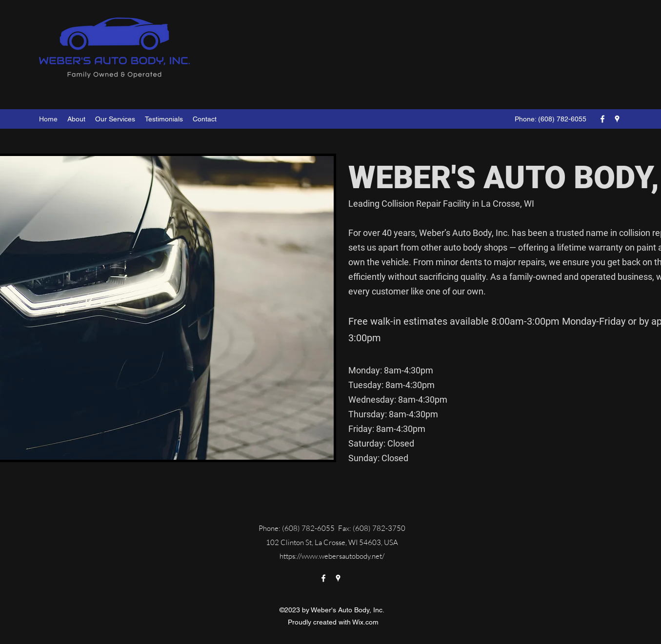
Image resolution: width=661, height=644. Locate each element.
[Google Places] (617, 119)
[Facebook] (602, 119)
